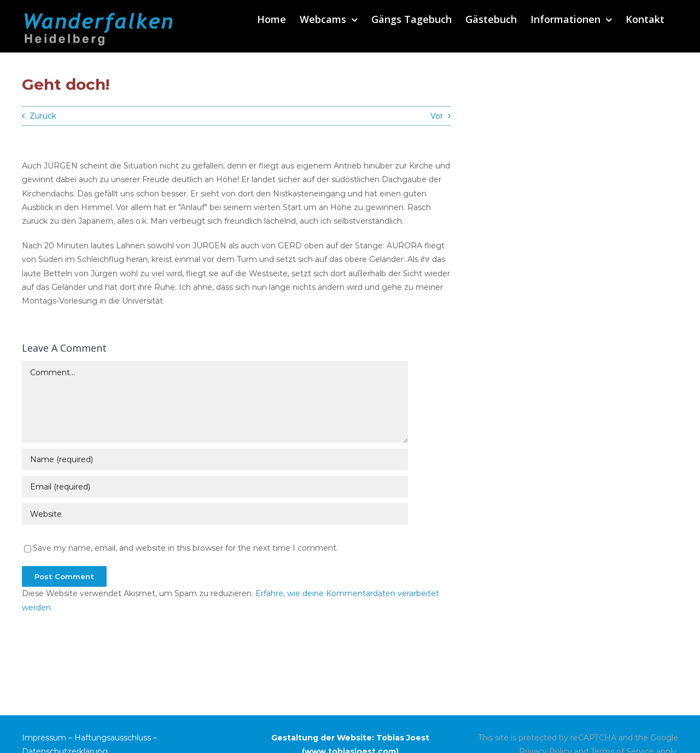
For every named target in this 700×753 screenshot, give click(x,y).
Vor (437, 116)
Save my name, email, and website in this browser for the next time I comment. (185, 550)
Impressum (44, 738)
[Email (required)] (215, 488)
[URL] (215, 516)
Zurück (43, 116)
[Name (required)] (215, 461)
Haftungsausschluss (113, 738)
